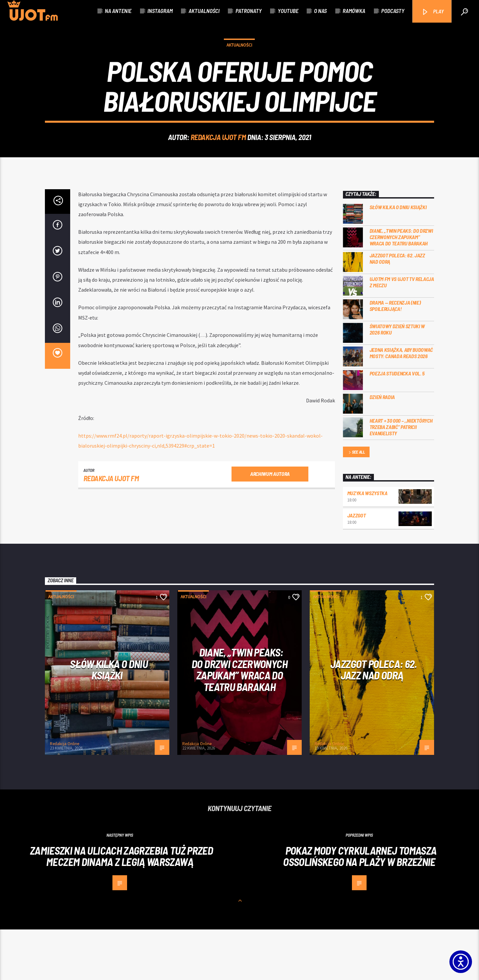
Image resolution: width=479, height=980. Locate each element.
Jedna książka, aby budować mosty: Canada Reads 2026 (401, 403)
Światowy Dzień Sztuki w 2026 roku (397, 380)
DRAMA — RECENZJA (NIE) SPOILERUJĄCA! (395, 356)
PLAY (433, 12)
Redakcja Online (65, 794)
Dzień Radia (382, 447)
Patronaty (249, 11)
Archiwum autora (270, 524)
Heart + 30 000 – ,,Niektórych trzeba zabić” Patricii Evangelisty (401, 477)
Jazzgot (357, 566)
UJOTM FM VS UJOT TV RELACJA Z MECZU (402, 333)
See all (356, 503)
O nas (320, 11)
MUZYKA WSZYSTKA (367, 544)
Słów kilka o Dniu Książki (398, 258)
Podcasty (393, 11)
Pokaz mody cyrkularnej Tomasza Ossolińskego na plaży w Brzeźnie (360, 907)
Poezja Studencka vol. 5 (397, 424)
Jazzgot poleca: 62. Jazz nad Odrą (397, 309)
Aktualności (204, 11)
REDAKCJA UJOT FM (218, 162)
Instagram (160, 11)
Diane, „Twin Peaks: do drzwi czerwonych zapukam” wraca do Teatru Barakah (401, 287)
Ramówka (354, 11)
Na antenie (118, 11)
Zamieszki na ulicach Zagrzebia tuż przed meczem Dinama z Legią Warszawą (121, 907)
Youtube (288, 11)
